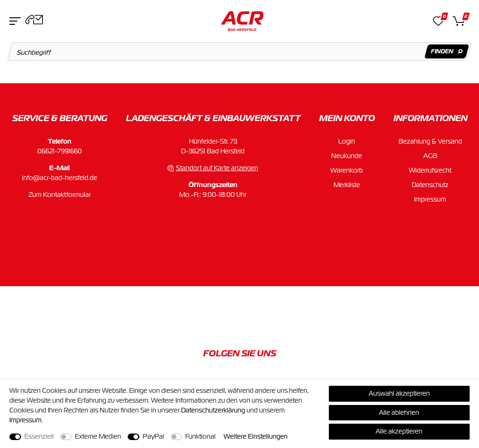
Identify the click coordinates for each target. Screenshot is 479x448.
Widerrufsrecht (430, 170)
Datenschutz (430, 185)
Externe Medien (98, 436)
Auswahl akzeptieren (399, 393)
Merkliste (347, 185)
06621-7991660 (60, 151)
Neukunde (347, 156)
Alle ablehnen (399, 412)
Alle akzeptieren (399, 431)
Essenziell (39, 436)
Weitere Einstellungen (256, 436)
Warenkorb (347, 170)
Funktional (200, 436)
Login (347, 141)
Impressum (430, 199)
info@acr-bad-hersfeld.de (60, 178)
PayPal (153, 436)
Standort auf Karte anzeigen (217, 168)
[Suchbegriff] (240, 51)
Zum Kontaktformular (60, 195)
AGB (430, 156)
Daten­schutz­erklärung (213, 410)
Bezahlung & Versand (430, 141)
